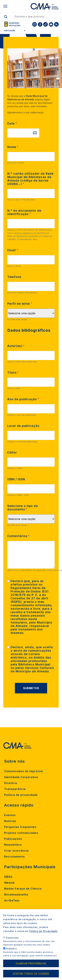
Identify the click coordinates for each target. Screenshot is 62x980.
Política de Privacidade (43, 931)
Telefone (14, 277)
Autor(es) (15, 346)
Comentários (17, 536)
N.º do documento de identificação (24, 212)
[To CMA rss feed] (56, 24)
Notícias (10, 821)
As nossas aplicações (15, 24)
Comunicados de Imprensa (23, 771)
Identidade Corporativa (21, 777)
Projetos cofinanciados (21, 833)
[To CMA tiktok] (45, 24)
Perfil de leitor (19, 304)
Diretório (11, 783)
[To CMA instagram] (35, 24)
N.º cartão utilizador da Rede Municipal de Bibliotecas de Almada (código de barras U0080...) (30, 179)
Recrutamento (14, 857)
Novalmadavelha (16, 894)
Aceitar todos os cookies (31, 974)
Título (12, 373)
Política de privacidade (21, 795)
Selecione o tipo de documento (22, 508)
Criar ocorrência (16, 851)
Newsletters (13, 845)
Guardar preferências (31, 963)
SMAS (8, 877)
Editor (12, 452)
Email (12, 250)
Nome (12, 147)
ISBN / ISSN (16, 479)
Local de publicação (23, 426)
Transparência (15, 789)
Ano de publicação (22, 399)
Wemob (9, 883)
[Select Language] (13, 31)
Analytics (11, 949)
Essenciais (12, 938)
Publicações (13, 839)
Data (11, 123)
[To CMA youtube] (51, 24)
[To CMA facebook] (40, 24)
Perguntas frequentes (20, 827)
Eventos (10, 815)
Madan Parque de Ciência (23, 889)
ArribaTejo (12, 900)
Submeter (31, 688)
